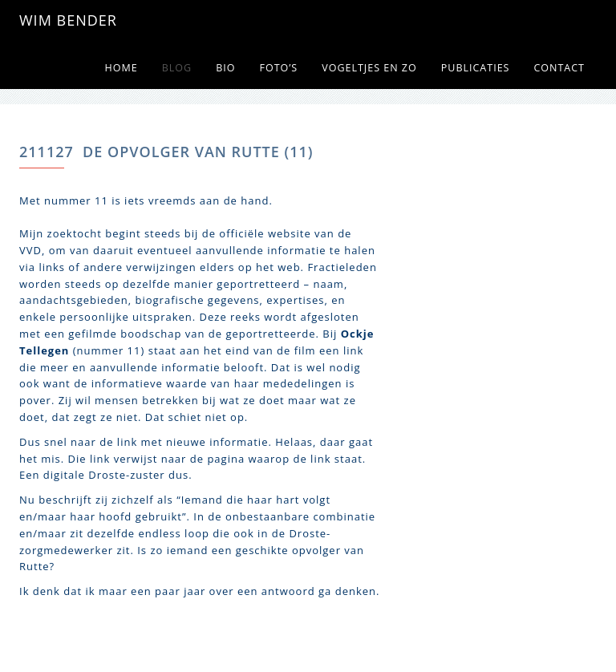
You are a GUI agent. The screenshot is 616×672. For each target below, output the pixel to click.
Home (122, 68)
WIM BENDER (68, 20)
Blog (177, 68)
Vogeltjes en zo (369, 68)
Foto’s (278, 68)
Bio (225, 68)
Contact (559, 68)
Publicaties (476, 68)
